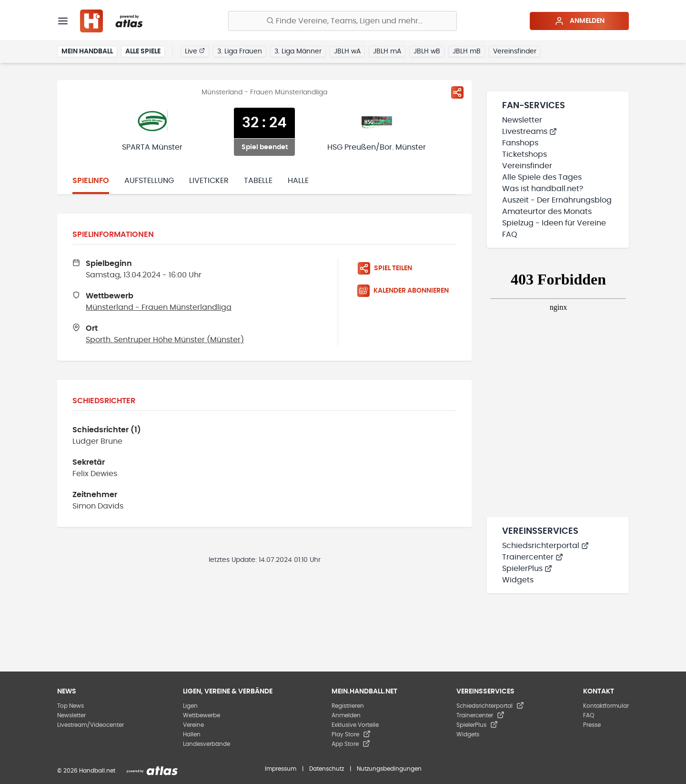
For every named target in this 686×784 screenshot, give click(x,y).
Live (195, 51)
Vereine (193, 725)
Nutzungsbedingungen (389, 769)
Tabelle (258, 181)
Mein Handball (87, 51)
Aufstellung (149, 181)
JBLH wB (427, 51)
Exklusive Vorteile (355, 725)
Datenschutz (327, 769)
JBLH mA (387, 51)
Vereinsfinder (515, 51)
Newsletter (522, 120)
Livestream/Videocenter (91, 725)
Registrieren (348, 706)
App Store (351, 744)
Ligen (190, 706)
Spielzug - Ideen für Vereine (554, 223)
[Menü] (63, 21)
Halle (298, 181)
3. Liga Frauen (240, 51)
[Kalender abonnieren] (407, 291)
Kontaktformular (606, 706)
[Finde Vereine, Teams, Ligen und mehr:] (343, 21)
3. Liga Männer (298, 51)
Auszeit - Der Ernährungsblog (557, 200)
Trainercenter (533, 557)
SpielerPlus (527, 569)
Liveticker (209, 181)
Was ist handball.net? (543, 189)
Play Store (351, 734)
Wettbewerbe (202, 715)
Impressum (281, 769)
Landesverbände (207, 744)
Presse (592, 725)
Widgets (518, 580)
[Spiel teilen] (457, 92)
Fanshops (520, 143)
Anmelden (580, 21)
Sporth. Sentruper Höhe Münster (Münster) (165, 340)
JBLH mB (467, 51)
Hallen (192, 734)
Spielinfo (91, 181)
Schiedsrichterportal (545, 546)
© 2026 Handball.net (86, 771)
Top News (71, 706)
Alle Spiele (143, 51)
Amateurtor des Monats (547, 212)
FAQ (510, 234)
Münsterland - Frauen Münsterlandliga (159, 307)
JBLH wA (347, 51)
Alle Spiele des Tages (542, 177)
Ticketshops (525, 154)
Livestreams (530, 132)
